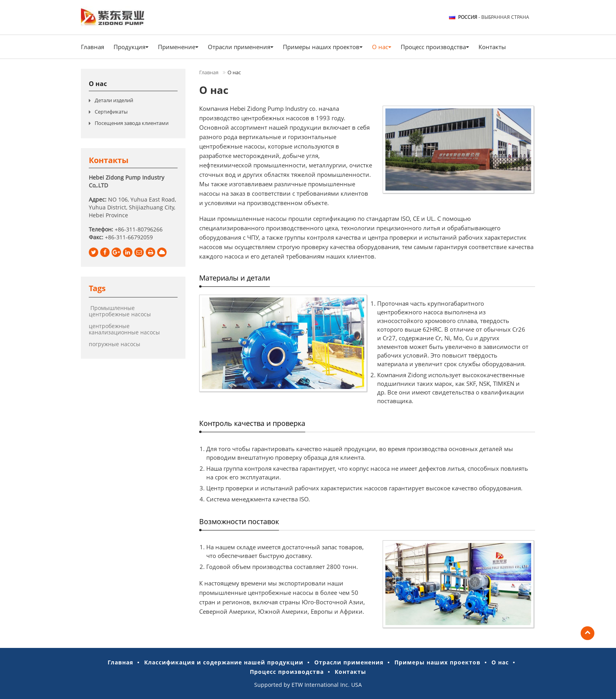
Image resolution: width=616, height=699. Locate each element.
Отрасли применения (349, 662)
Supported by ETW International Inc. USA (308, 685)
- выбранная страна (494, 17)
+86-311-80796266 (139, 229)
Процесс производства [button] (435, 47)
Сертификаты (111, 112)
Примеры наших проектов (437, 662)
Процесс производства (287, 672)
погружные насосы (115, 344)
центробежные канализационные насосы (124, 329)
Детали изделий (114, 100)
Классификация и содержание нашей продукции (224, 662)
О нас (98, 84)
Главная (93, 47)
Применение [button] (178, 47)
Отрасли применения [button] (241, 47)
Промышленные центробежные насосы (120, 311)
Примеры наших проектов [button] (323, 47)
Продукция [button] (131, 47)
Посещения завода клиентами (132, 123)
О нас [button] (382, 47)
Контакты (492, 47)
